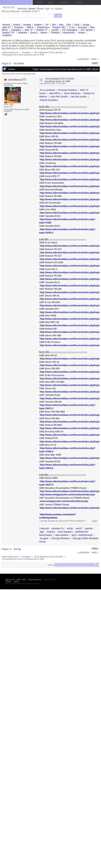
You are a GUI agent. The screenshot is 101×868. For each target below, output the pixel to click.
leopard (51, 532)
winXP (79, 528)
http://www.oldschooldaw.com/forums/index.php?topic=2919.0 (67, 466)
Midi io (30, 27)
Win (54, 25)
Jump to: (51, 565)
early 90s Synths (59, 97)
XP (47, 25)
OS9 (69, 25)
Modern (38, 25)
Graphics (19, 27)
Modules (22, 33)
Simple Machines (35, 580)
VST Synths (87, 30)
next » (95, 59)
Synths (55, 30)
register (59, 9)
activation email (29, 11)
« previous (83, 59)
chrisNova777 (17, 80)
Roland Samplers (49, 100)
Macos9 (45, 528)
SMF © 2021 (21, 580)
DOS (77, 25)
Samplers (16, 30)
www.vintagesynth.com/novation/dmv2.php (64, 501)
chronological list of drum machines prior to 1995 (59, 80)
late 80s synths (79, 97)
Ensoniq (82, 27)
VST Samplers (70, 30)
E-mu (72, 27)
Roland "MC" (59, 27)
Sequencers (43, 27)
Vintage (27, 25)
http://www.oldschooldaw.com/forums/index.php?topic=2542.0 (67, 231)
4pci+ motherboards (82, 535)
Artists (81, 33)
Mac (61, 25)
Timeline (55, 33)
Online (16, 25)
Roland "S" (42, 30)
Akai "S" (29, 30)
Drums (34, 33)
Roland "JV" (9, 33)
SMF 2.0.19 (10, 580)
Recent (6, 25)
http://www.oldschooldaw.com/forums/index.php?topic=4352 (67, 221)
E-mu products (47, 90)
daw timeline (62, 535)
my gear (44, 538)
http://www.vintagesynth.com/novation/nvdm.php (67, 495)
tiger (42, 532)
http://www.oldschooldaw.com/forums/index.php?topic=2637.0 (67, 483)
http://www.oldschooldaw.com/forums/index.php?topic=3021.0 (67, 407)
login (47, 9)
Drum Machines (72, 93)
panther (89, 528)
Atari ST (7, 27)
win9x (70, 528)
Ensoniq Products (68, 90)
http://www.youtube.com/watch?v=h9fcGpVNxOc (57, 516)
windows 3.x (58, 528)
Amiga (86, 25)
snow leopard (64, 532)
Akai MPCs (55, 93)
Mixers (44, 33)
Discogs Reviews (61, 538)
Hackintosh (68, 33)
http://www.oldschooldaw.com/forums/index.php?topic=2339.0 (67, 450)
